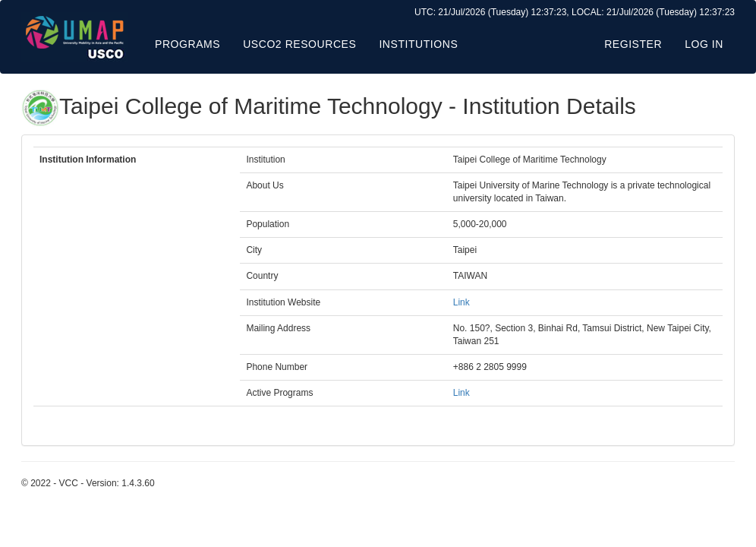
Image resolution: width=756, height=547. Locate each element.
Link (461, 302)
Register (633, 44)
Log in (704, 44)
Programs (187, 44)
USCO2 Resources (299, 44)
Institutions (418, 44)
